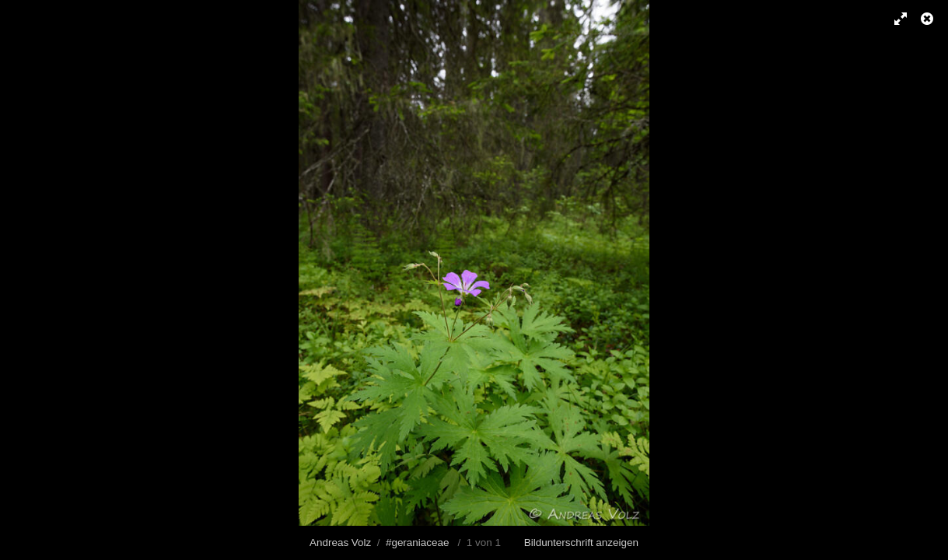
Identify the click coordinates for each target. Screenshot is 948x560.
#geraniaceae (417, 542)
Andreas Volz (340, 542)
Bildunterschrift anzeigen (581, 542)
